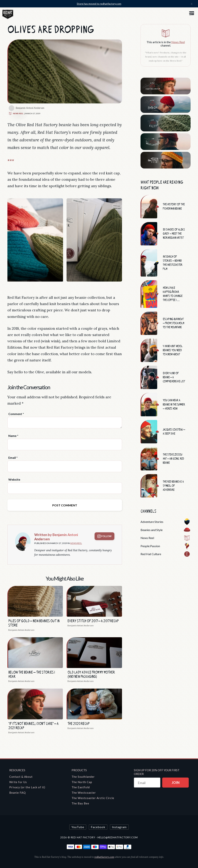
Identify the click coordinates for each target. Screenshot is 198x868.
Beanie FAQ (18, 793)
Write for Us (18, 782)
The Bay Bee (80, 803)
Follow (104, 536)
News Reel (16, 113)
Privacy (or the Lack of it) (27, 787)
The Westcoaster (84, 793)
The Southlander (83, 777)
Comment (16, 414)
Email (13, 458)
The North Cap (82, 782)
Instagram (119, 827)
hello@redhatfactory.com (118, 837)
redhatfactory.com (104, 857)
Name (13, 436)
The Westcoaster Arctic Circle (93, 798)
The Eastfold (81, 787)
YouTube (78, 827)
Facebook (98, 827)
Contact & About (21, 777)
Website (14, 479)
